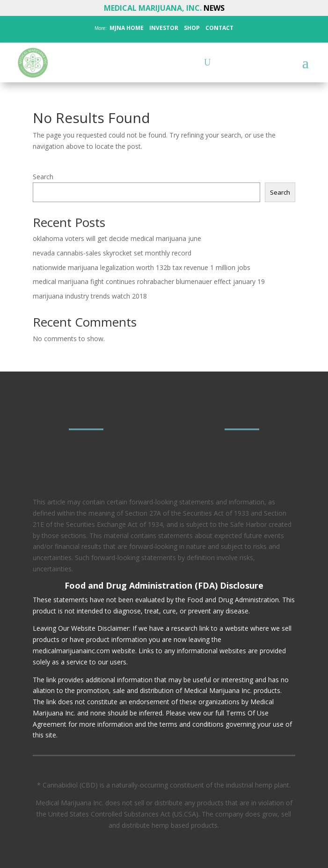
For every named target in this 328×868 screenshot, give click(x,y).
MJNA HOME (126, 28)
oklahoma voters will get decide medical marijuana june (117, 238)
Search (43, 177)
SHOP (191, 28)
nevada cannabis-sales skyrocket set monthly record (112, 253)
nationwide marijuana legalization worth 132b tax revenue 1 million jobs (142, 267)
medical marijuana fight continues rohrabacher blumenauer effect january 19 (149, 281)
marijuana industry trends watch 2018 (90, 296)
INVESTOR (164, 28)
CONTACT (219, 28)
